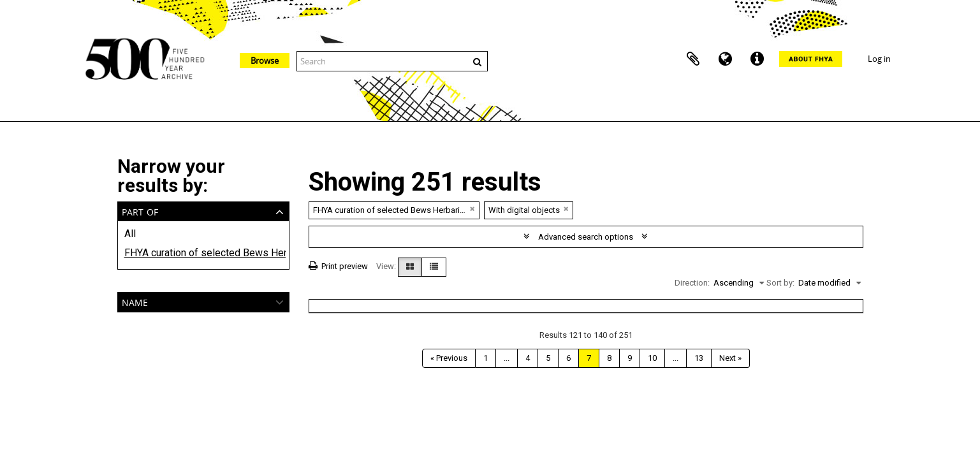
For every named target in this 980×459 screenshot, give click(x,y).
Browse (265, 61)
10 (652, 358)
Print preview (338, 266)
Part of (140, 211)
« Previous (449, 358)
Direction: (692, 283)
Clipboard (693, 59)
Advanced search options (586, 237)
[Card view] (410, 267)
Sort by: (780, 283)
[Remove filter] (472, 209)
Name (135, 301)
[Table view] (434, 267)
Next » (730, 358)
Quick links (757, 59)
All (130, 234)
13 (699, 358)
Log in (879, 59)
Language (725, 59)
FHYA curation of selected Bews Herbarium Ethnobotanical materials (203, 253)
